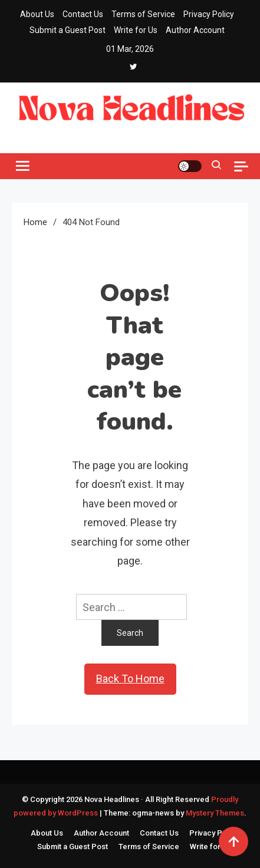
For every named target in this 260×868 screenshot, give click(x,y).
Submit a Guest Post (68, 30)
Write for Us (136, 30)
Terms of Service (143, 14)
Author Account (195, 30)
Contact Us (83, 14)
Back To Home (130, 679)
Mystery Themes (215, 813)
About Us (37, 14)
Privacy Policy (209, 14)
